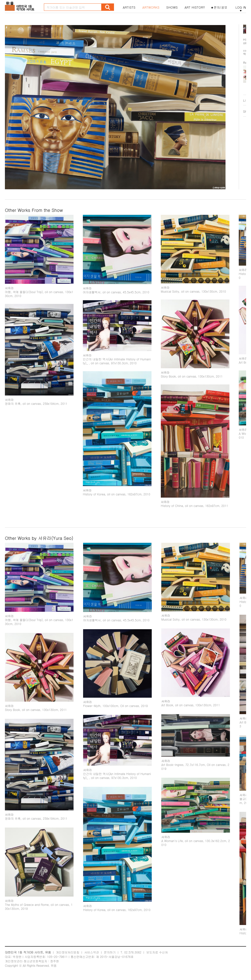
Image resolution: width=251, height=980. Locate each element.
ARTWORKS (151, 7)
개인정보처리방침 (68, 952)
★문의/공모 (219, 7)
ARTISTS (129, 7)
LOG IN (241, 7)
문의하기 (110, 952)
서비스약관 (92, 952)
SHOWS (172, 7)
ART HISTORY (195, 7)
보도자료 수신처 (157, 952)
